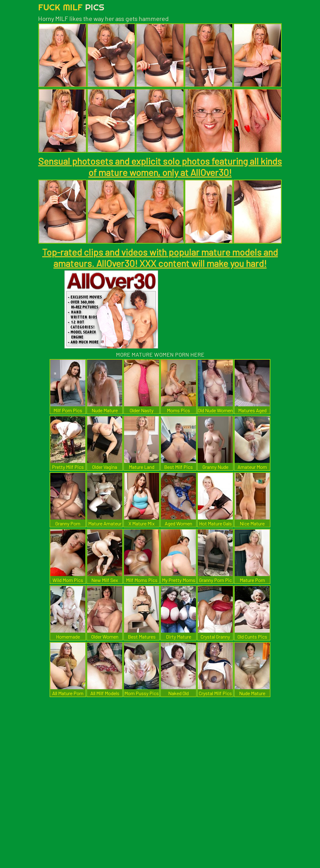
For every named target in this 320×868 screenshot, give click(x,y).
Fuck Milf (71, 7)
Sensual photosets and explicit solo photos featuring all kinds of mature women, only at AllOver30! (160, 167)
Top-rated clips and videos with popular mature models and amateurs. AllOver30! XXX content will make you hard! (160, 258)
